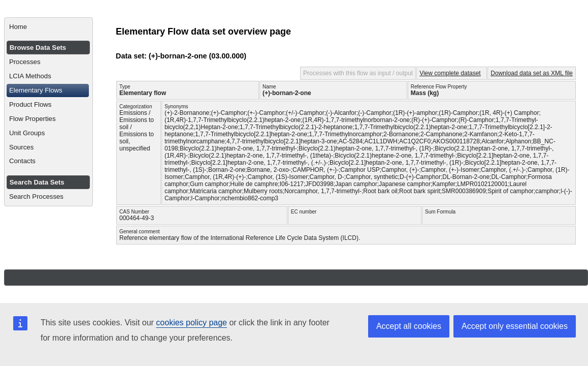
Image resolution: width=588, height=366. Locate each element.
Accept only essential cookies (515, 326)
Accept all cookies (409, 326)
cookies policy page (191, 323)
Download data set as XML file (532, 73)
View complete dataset (450, 73)
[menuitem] (48, 27)
